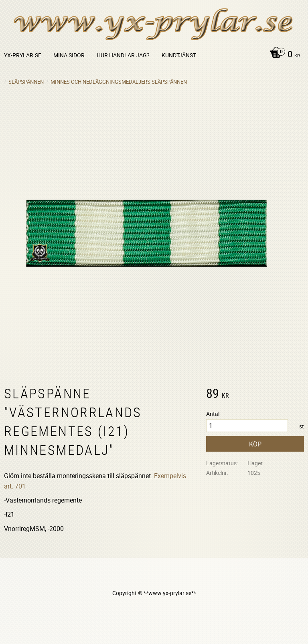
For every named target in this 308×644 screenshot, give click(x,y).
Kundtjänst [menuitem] (179, 55)
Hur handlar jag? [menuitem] (123, 55)
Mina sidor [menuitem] (69, 55)
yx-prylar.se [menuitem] (23, 55)
